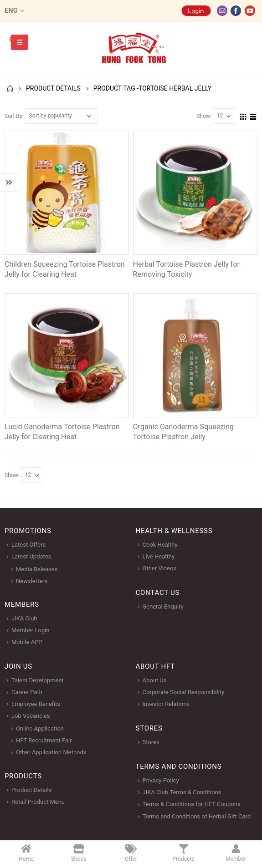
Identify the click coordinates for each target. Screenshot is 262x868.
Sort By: (14, 116)
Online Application (40, 728)
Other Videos (160, 568)
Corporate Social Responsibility (184, 692)
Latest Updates (31, 556)
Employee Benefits (36, 704)
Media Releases (37, 569)
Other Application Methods (51, 752)
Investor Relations (166, 704)
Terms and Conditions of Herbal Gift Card (197, 816)
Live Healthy (159, 556)
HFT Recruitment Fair (44, 740)
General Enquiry (163, 607)
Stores (151, 742)
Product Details (31, 790)
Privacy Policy (161, 780)
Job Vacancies (31, 716)
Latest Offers (28, 545)
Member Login (31, 630)
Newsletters (32, 581)
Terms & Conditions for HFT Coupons (192, 804)
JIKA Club (24, 618)
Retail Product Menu (38, 802)
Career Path (27, 692)
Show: (204, 116)
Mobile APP (27, 642)
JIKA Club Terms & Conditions (182, 792)
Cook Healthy (160, 545)
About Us (155, 680)
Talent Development (38, 680)
